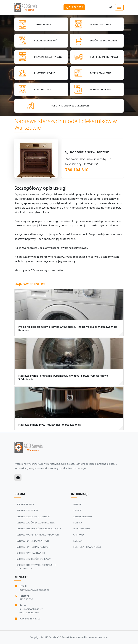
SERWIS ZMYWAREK (28, 510)
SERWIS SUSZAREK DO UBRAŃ (33, 516)
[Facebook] (18, 478)
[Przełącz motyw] (111, 7)
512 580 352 (74, 7)
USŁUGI (77, 504)
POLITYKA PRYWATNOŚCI (87, 547)
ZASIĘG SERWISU (82, 516)
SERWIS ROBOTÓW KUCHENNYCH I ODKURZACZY (36, 567)
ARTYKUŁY (79, 535)
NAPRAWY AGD (81, 528)
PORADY (78, 523)
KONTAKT (78, 541)
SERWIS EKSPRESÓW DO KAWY (34, 559)
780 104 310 (77, 170)
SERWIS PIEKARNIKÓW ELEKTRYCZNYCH (39, 528)
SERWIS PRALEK (25, 504)
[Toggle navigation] (119, 7)
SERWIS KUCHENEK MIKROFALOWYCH (38, 535)
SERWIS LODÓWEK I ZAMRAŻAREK (36, 523)
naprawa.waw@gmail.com (34, 590)
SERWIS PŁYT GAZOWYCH (31, 553)
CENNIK (77, 510)
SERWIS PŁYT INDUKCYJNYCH (33, 541)
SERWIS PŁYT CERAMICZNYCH (33, 547)
